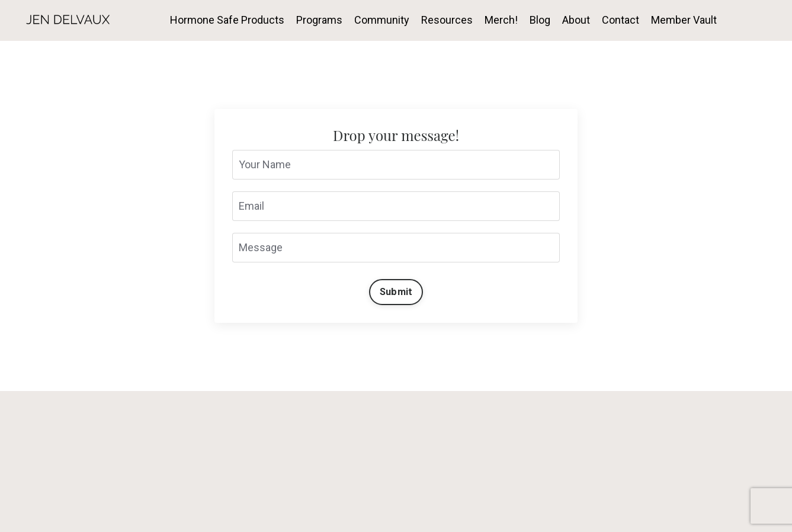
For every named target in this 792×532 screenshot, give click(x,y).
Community (382, 20)
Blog (540, 20)
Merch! (501, 20)
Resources (447, 20)
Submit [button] (396, 292)
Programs (319, 20)
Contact (621, 20)
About (576, 20)
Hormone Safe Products (227, 20)
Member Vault (684, 20)
